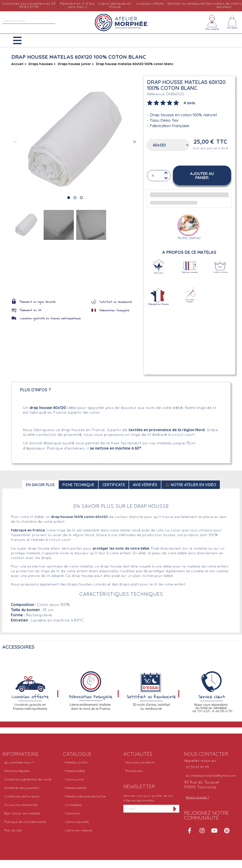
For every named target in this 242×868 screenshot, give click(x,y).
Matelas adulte (76, 788)
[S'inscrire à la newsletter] (175, 809)
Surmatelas (73, 805)
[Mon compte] (212, 22)
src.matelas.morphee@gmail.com (211, 776)
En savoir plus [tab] (40, 485)
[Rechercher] (29, 21)
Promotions (134, 771)
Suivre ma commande (21, 805)
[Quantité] (159, 176)
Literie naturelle (77, 822)
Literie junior (75, 780)
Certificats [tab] (114, 485)
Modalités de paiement (22, 788)
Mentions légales (17, 771)
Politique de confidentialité (25, 822)
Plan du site (13, 831)
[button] (21, 40)
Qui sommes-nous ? (19, 763)
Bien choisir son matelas (22, 814)
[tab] (171, 102)
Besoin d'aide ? (197, 798)
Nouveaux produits (140, 763)
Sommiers (73, 814)
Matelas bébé (75, 771)
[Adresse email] (147, 809)
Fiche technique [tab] (78, 485)
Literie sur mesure (79, 831)
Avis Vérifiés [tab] (145, 485)
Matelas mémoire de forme (85, 797)
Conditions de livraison (22, 797)
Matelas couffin (76, 763)
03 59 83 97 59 (197, 768)
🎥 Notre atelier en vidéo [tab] (191, 485)
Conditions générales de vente (28, 780)
